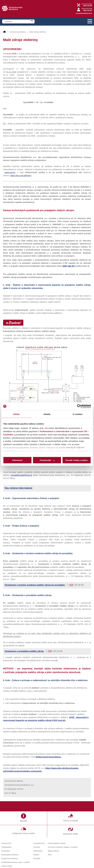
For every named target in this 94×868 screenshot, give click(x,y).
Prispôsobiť (47, 460)
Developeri (6, 851)
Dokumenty (38, 851)
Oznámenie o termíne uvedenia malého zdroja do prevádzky (35, 585)
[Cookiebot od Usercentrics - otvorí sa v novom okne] (79, 406)
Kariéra (36, 855)
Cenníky (37, 847)
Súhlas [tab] (16, 414)
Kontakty (37, 858)
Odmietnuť (17, 460)
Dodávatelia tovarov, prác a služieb (15, 862)
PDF (71, 585)
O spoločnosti (39, 843)
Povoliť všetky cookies (77, 460)
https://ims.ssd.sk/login (21, 175)
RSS (50, 855)
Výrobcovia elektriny (18, 32)
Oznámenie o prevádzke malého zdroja (24, 651)
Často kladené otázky (57, 843)
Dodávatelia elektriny (10, 855)
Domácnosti (6, 843)
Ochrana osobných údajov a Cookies (63, 847)
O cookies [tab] (78, 414)
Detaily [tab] (47, 414)
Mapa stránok (53, 851)
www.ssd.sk (10, 172)
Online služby (7, 866)
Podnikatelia (6, 847)
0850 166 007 (69, 266)
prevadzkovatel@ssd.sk (84, 13)
